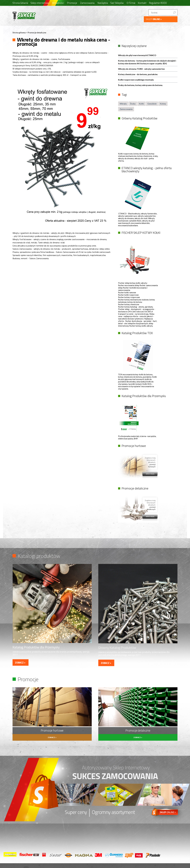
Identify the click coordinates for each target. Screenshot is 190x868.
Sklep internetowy (40, 3)
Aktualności (58, 3)
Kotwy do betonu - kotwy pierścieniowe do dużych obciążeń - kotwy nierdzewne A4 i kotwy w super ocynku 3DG (147, 62)
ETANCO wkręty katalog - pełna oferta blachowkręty (146, 169)
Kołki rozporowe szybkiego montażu (136, 79)
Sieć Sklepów (117, 3)
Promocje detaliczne (37, 32)
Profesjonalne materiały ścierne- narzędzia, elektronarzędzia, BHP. (137, 437)
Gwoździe (152, 103)
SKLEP (154, 19)
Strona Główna (20, 3)
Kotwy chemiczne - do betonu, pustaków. (138, 74)
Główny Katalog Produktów (139, 118)
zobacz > (20, 662)
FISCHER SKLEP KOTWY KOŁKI (141, 232)
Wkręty (123, 103)
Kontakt (142, 3)
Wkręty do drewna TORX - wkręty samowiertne (142, 69)
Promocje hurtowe (133, 445)
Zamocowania (126, 109)
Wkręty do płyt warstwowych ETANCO (137, 55)
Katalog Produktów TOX (137, 333)
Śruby (133, 103)
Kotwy (163, 103)
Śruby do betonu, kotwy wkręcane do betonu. (140, 85)
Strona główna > (20, 32)
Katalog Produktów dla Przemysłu (143, 396)
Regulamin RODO (158, 3)
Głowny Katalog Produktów (117, 647)
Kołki (141, 103)
